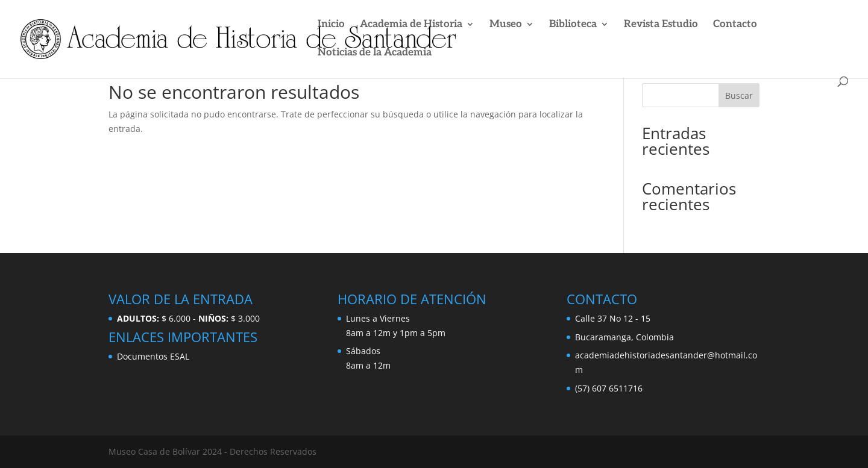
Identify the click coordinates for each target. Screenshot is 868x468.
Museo (506, 25)
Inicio (331, 25)
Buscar (739, 95)
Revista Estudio (661, 25)
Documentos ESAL (153, 356)
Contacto (735, 25)
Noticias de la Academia (375, 53)
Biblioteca (573, 25)
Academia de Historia (411, 25)
